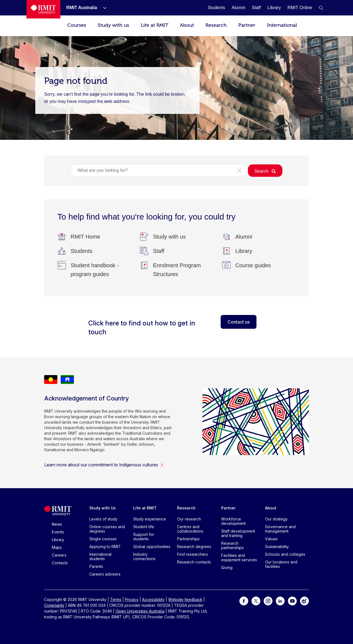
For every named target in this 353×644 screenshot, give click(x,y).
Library (58, 540)
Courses (77, 25)
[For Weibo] (304, 601)
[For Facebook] (244, 601)
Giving (227, 567)
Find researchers (192, 554)
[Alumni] (238, 8)
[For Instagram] (268, 601)
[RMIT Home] (85, 237)
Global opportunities (152, 547)
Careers (59, 555)
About (187, 25)
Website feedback (185, 599)
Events (58, 532)
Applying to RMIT (105, 547)
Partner (247, 25)
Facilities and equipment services (239, 558)
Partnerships (188, 539)
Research (216, 25)
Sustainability (277, 547)
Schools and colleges (285, 554)
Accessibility (153, 599)
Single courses (103, 539)
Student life (144, 527)
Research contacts (194, 562)
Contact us (239, 322)
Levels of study (103, 519)
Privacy (132, 599)
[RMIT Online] (300, 8)
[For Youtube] (292, 601)
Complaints (54, 605)
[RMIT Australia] (82, 8)
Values (271, 539)
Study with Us (103, 508)
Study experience (150, 519)
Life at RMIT (154, 25)
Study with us (113, 25)
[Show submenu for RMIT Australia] (103, 8)
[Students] (216, 8)
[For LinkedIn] (280, 601)
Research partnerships (232, 545)
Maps (57, 547)
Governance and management (280, 529)
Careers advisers (105, 574)
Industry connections (144, 556)
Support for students (144, 537)
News (57, 524)
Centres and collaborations (190, 529)
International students (101, 556)
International (282, 25)
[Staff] (256, 8)
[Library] (274, 8)
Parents (96, 566)
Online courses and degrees (107, 529)
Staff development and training (238, 533)
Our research (189, 519)
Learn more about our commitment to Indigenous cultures (104, 465)
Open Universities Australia (140, 611)
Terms (116, 599)
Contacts (60, 563)
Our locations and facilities (281, 564)
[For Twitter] (256, 601)
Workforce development (233, 521)
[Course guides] (253, 265)
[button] (321, 8)
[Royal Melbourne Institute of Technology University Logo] (43, 9)
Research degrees (194, 547)
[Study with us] (169, 237)
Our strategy (276, 519)
